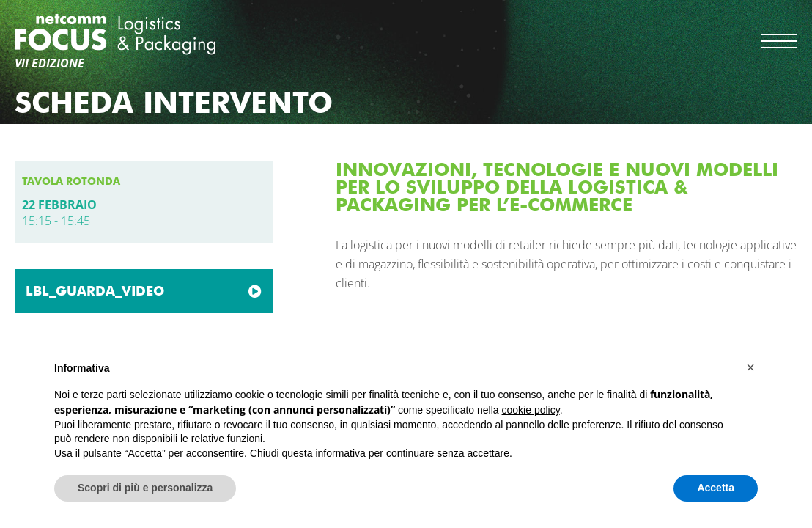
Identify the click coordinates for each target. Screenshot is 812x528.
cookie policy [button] (531, 410)
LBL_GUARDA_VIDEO (95, 291)
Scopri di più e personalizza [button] (145, 488)
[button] (750, 367)
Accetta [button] (716, 488)
